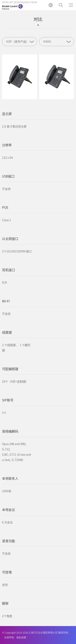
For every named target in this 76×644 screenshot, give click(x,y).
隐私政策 (21, 637)
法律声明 (9, 637)
